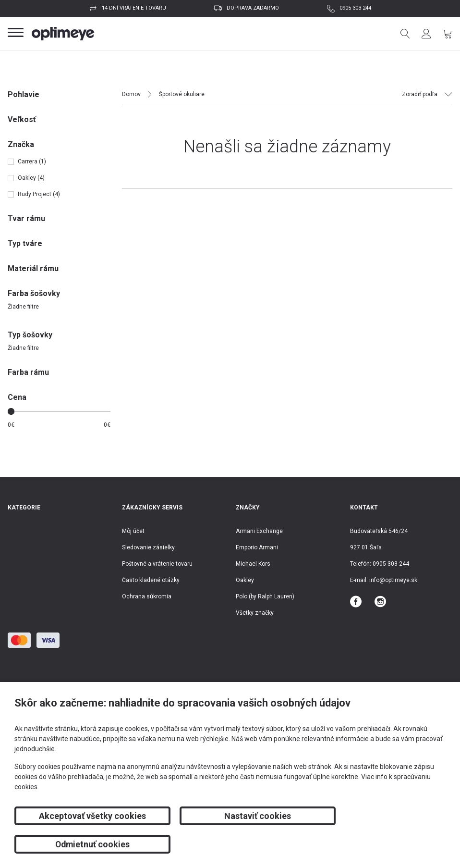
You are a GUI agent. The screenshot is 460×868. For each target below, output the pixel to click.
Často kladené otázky (151, 580)
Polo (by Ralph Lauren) (265, 596)
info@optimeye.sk (393, 580)
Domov (131, 94)
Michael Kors (253, 564)
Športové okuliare (182, 94)
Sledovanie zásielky (148, 547)
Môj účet (133, 531)
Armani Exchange (259, 531)
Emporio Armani (257, 547)
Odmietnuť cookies (377, 844)
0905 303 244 (355, 8)
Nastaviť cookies (230, 844)
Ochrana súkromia (147, 596)
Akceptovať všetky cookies (83, 844)
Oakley (245, 580)
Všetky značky (255, 613)
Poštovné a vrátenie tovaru (157, 564)
